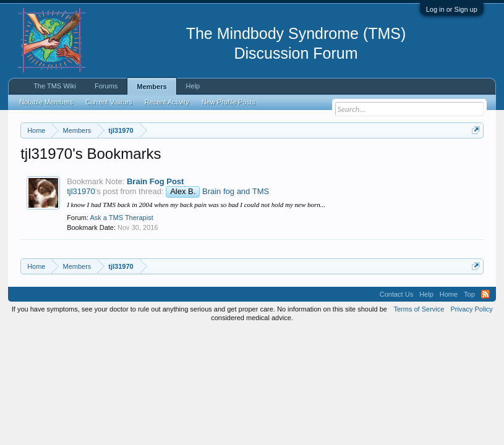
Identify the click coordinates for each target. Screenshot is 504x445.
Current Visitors (109, 102)
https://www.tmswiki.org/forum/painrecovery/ (156, 174)
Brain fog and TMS (236, 243)
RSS (485, 345)
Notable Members (46, 102)
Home (449, 345)
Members (152, 87)
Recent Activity (167, 102)
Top (469, 345)
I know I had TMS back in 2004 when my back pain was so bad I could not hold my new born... (196, 255)
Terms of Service (419, 360)
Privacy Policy (471, 360)
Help (193, 86)
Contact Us (396, 345)
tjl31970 (81, 243)
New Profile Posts (229, 102)
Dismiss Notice (473, 159)
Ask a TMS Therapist (121, 269)
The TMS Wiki (55, 86)
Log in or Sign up (452, 9)
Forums (106, 86)
